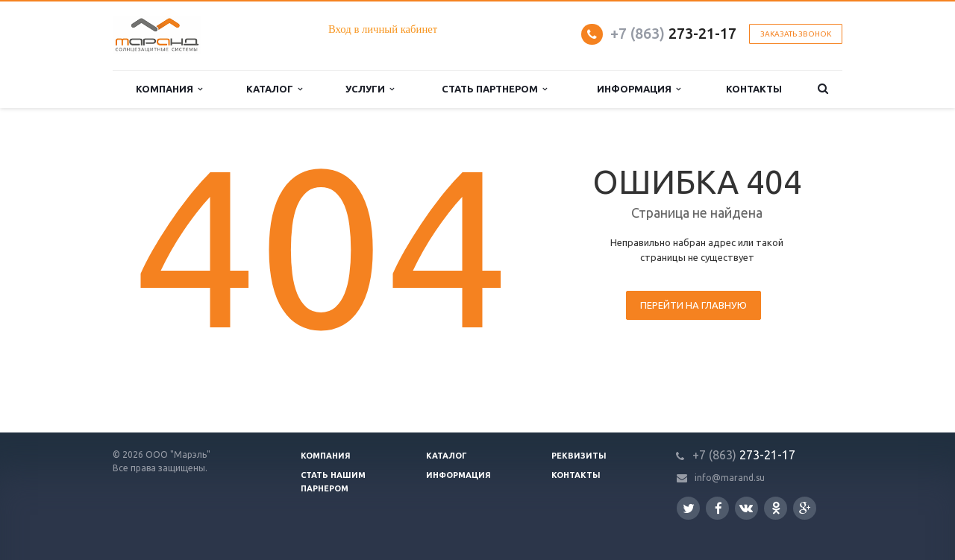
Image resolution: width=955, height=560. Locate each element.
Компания (326, 456)
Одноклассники (776, 507)
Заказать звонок (796, 34)
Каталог (447, 456)
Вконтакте (746, 507)
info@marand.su (730, 478)
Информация (458, 475)
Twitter (689, 508)
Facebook (718, 508)
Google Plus (805, 508)
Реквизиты (579, 456)
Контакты (576, 475)
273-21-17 (673, 33)
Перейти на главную (693, 305)
